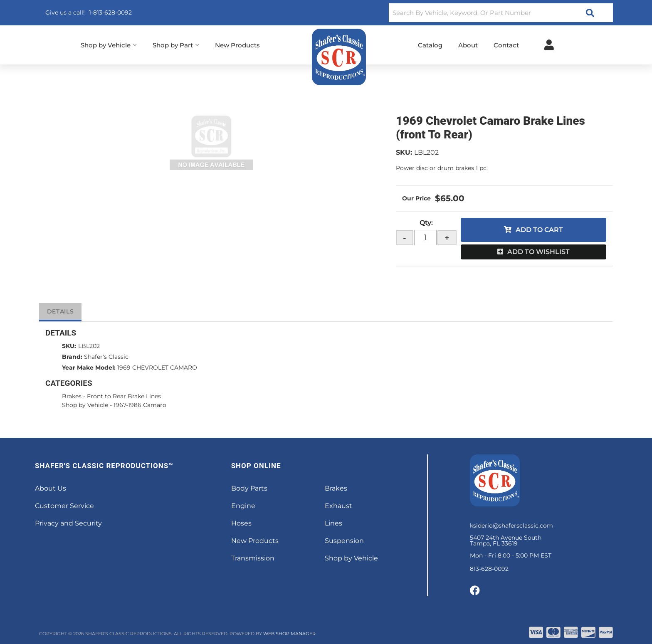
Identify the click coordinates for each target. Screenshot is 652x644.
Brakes (72, 396)
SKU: (404, 152)
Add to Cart (539, 230)
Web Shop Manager (289, 634)
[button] (501, 13)
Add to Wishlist (538, 252)
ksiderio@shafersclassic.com (511, 526)
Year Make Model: (89, 368)
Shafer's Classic (106, 357)
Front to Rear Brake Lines (124, 396)
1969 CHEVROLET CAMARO (157, 368)
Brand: (72, 357)
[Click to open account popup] (549, 45)
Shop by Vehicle (85, 405)
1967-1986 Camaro (140, 405)
